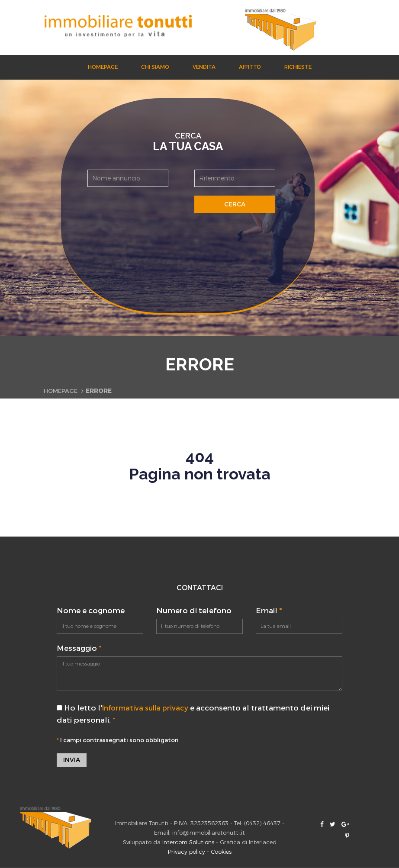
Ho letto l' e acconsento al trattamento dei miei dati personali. (196, 714)
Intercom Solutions (188, 843)
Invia (72, 760)
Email (269, 611)
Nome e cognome (91, 611)
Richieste (298, 67)
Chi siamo (155, 67)
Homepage (103, 67)
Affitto (250, 67)
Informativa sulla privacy (148, 708)
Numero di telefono (194, 611)
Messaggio (79, 648)
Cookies (221, 852)
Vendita (204, 67)
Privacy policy (187, 852)
